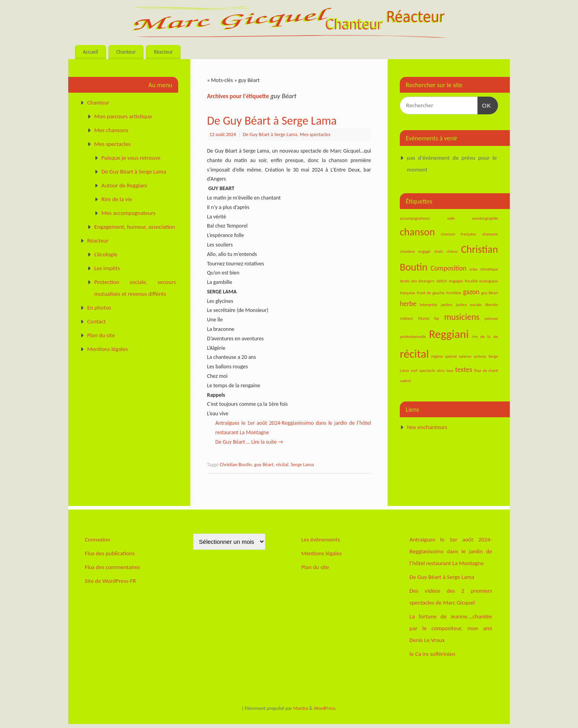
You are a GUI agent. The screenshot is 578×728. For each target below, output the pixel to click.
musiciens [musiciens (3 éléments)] (462, 317)
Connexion (98, 539)
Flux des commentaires (112, 567)
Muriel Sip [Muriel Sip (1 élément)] (428, 318)
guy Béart (264, 464)
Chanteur (126, 52)
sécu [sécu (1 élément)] (441, 371)
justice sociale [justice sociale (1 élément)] (469, 305)
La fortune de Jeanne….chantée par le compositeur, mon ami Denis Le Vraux (451, 628)
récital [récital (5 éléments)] (414, 354)
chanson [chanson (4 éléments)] (417, 232)
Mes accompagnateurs (128, 213)
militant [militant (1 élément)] (406, 318)
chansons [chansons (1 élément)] (490, 234)
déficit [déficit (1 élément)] (442, 281)
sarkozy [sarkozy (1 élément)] (480, 356)
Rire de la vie (117, 199)
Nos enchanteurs (427, 427)
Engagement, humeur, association (135, 227)
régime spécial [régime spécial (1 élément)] (444, 356)
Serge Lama (302, 464)
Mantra (301, 708)
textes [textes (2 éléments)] (463, 370)
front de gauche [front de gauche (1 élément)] (431, 293)
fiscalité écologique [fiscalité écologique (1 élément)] (481, 281)
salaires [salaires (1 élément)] (465, 356)
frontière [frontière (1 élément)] (454, 293)
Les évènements (321, 539)
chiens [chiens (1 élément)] (452, 251)
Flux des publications (110, 553)
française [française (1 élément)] (407, 293)
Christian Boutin (236, 464)
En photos (99, 308)
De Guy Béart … (233, 442)
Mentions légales (107, 349)
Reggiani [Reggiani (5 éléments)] (449, 334)
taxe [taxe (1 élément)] (450, 371)
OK (485, 105)
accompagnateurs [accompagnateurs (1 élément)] (415, 218)
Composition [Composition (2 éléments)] (448, 268)
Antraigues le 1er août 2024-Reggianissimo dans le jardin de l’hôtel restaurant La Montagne (451, 551)
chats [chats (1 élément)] (439, 251)
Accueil (90, 52)
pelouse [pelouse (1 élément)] (491, 318)
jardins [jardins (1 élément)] (447, 305)
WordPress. (325, 708)
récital (282, 464)
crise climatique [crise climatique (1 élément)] (484, 269)
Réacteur (163, 52)
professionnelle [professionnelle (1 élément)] (413, 337)
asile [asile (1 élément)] (451, 218)
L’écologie (106, 254)
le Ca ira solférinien (433, 654)
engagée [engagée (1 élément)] (456, 281)
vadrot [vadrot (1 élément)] (405, 381)
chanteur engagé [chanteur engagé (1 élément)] (415, 251)
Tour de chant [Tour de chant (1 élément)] (486, 371)
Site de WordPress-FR (110, 581)
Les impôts (107, 268)
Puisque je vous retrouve (131, 158)
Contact (96, 321)
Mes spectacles (315, 134)
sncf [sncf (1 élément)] (414, 371)
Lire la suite (267, 442)
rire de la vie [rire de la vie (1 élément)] (485, 337)
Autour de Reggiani (124, 185)
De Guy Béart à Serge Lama (272, 120)
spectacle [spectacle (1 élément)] (427, 371)
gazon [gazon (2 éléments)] (472, 292)
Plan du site (101, 335)
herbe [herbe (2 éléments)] (408, 304)
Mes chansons (111, 130)
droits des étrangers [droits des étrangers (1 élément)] (417, 281)
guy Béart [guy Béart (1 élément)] (490, 293)
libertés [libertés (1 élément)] (492, 305)
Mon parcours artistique (123, 116)
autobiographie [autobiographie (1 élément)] (485, 218)
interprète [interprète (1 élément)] (429, 305)
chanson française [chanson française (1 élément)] (458, 234)
